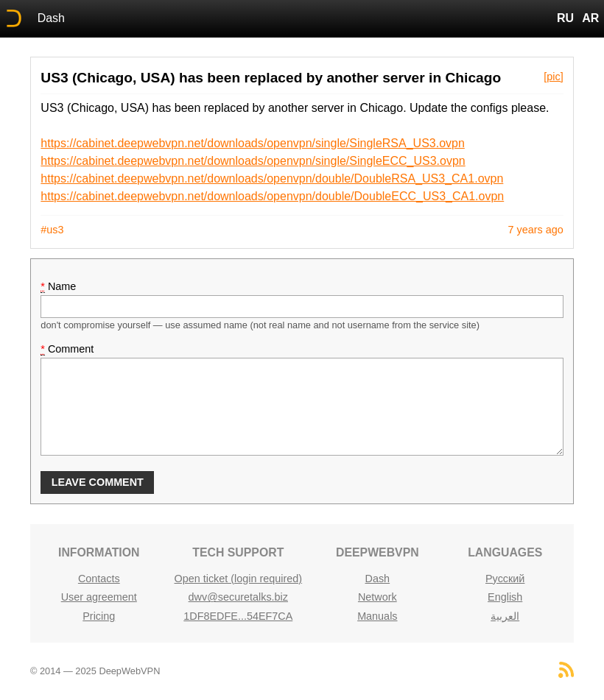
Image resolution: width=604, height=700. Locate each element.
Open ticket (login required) (239, 579)
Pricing (99, 616)
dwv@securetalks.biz (238, 597)
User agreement (99, 597)
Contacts (99, 579)
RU (565, 18)
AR (590, 18)
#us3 (52, 230)
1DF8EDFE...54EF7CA (238, 616)
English (505, 597)
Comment (67, 349)
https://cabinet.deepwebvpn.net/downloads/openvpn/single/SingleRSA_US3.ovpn (253, 143)
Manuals (377, 616)
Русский (505, 579)
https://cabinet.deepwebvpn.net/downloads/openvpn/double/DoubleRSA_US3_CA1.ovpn (272, 178)
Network (377, 597)
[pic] (553, 77)
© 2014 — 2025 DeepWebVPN (95, 671)
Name (58, 287)
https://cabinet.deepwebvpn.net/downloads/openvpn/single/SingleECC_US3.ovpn (253, 161)
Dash (51, 18)
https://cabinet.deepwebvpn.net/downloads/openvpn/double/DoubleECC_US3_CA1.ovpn (272, 196)
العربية (505, 616)
